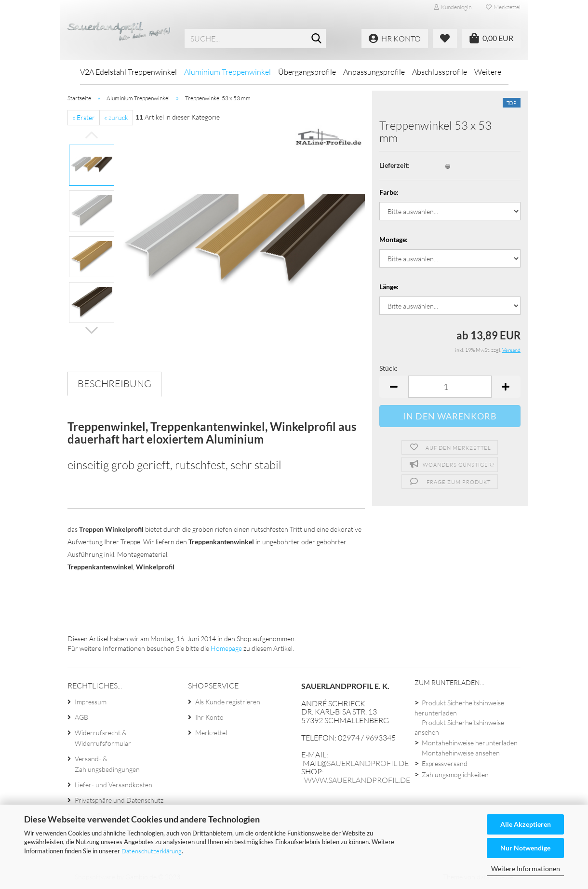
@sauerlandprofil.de (365, 763)
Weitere (488, 72)
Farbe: (389, 192)
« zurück (116, 117)
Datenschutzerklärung (152, 851)
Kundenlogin (453, 7)
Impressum (91, 702)
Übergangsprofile (307, 72)
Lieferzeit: (394, 165)
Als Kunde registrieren (228, 702)
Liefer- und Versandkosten (114, 785)
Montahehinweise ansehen (461, 753)
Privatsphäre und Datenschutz (119, 800)
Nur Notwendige (525, 848)
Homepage (226, 648)
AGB (81, 717)
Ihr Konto (209, 717)
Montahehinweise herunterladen (470, 743)
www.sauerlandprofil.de (357, 780)
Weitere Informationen (526, 869)
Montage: (394, 239)
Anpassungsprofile (374, 72)
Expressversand (445, 763)
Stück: (388, 368)
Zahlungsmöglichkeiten (455, 775)
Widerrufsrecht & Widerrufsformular (103, 738)
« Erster (84, 117)
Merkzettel (503, 7)
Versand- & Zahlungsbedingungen (107, 764)
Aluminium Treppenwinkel (227, 72)
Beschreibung (114, 384)
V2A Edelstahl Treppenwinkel (128, 72)
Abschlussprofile (440, 72)
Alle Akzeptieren (526, 824)
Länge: (389, 287)
